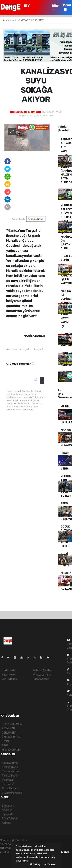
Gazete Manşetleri (13, 793)
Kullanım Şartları (42, 670)
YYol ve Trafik (10, 767)
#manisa (12, 349)
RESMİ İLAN (8, 728)
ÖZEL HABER (9, 733)
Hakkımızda (9, 670)
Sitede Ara (8, 806)
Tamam (50, 864)
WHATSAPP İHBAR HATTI (31, 20)
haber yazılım (8, 860)
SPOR (5, 746)
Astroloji (7, 823)
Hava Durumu (10, 763)
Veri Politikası (9, 679)
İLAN (64, 376)
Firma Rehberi (10, 789)
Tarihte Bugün (10, 776)
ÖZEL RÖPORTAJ (12, 737)
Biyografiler (9, 814)
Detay (35, 864)
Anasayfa (9, 20)
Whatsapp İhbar (42, 675)
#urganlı (39, 349)
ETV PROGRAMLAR (34, 7)
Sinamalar (8, 780)
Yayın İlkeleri (9, 675)
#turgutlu (25, 349)
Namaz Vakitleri (11, 771)
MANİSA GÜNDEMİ (12, 750)
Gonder (43, 381)
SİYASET (7, 741)
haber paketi (7, 856)
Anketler (7, 810)
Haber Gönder (41, 679)
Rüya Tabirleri (10, 819)
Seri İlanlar (8, 784)
